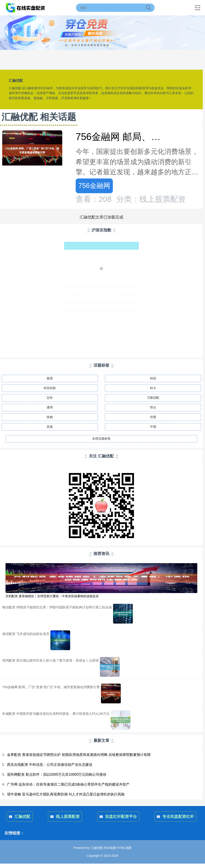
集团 (50, 378)
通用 (50, 407)
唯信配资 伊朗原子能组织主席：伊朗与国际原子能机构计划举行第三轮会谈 (57, 607)
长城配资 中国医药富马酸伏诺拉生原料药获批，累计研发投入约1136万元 (56, 714)
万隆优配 (153, 398)
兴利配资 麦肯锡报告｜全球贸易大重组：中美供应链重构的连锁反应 (52, 596)
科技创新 (50, 388)
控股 (153, 417)
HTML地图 (124, 848)
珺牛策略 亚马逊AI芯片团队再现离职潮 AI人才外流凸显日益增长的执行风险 (66, 794)
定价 (50, 398)
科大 (153, 388)
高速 (50, 427)
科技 (153, 378)
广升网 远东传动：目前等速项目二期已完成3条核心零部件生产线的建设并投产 (68, 784)
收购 (50, 417)
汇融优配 (20, 817)
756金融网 (94, 186)
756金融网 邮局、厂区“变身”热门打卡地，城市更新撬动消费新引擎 (51, 687)
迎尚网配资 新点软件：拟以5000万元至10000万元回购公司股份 (57, 774)
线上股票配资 (65, 817)
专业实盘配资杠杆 (175, 817)
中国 (153, 427)
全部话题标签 (101, 439)
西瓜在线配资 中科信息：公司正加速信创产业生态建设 (50, 765)
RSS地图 (110, 848)
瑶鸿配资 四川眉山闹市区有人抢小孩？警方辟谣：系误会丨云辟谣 (50, 660)
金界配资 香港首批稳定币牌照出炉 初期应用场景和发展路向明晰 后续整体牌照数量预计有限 (79, 755)
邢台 (153, 407)
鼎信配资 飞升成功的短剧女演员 (26, 634)
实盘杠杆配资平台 (118, 817)
